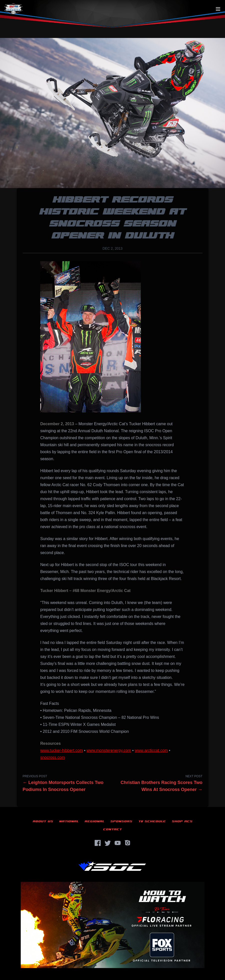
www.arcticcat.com (151, 750)
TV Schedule (152, 821)
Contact (112, 829)
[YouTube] (118, 843)
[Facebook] (98, 843)
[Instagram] (128, 843)
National (69, 821)
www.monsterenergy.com (109, 750)
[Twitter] (108, 843)
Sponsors (121, 821)
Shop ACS (182, 821)
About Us (43, 821)
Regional (95, 821)
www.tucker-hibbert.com (62, 750)
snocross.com (53, 757)
